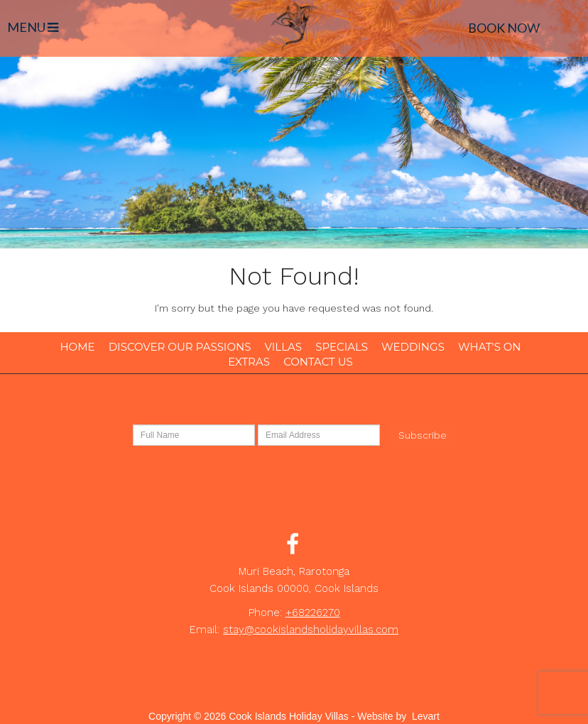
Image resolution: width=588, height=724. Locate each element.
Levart (426, 716)
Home (77, 347)
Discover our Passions (180, 347)
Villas (283, 347)
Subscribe (423, 435)
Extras (249, 362)
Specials (342, 347)
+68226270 (313, 613)
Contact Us (318, 362)
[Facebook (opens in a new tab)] (293, 548)
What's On (490, 347)
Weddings (413, 347)
